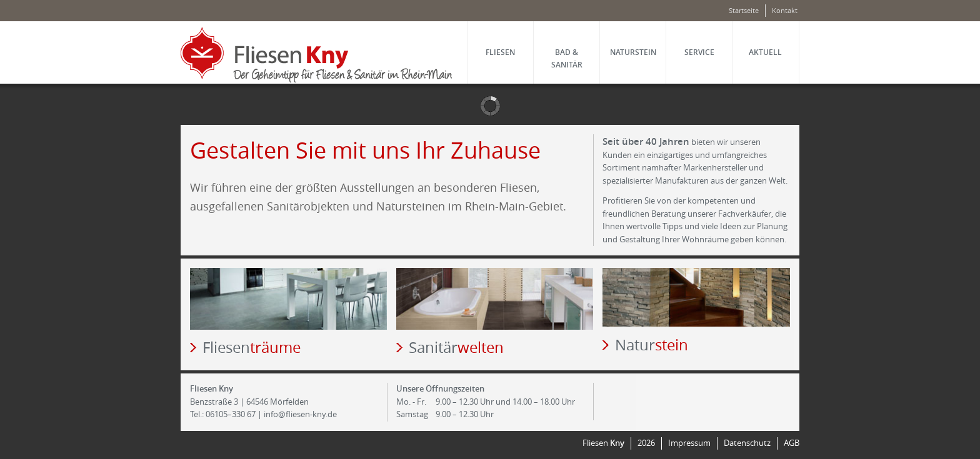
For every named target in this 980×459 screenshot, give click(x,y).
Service (699, 52)
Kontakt (785, 10)
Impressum (689, 443)
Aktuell (765, 52)
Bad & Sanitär (567, 58)
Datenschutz (747, 443)
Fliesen (500, 52)
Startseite (744, 10)
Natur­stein (633, 52)
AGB (792, 443)
